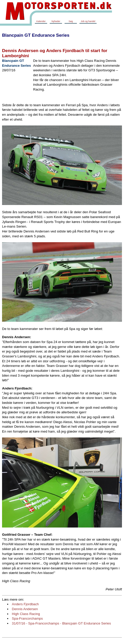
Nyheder (56, 21)
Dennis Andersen (25, 609)
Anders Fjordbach (25, 604)
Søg (71, 21)
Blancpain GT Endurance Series (36, 35)
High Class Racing (26, 614)
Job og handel (88, 21)
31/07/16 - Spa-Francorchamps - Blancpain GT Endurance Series (61, 623)
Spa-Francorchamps (27, 618)
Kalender (41, 21)
